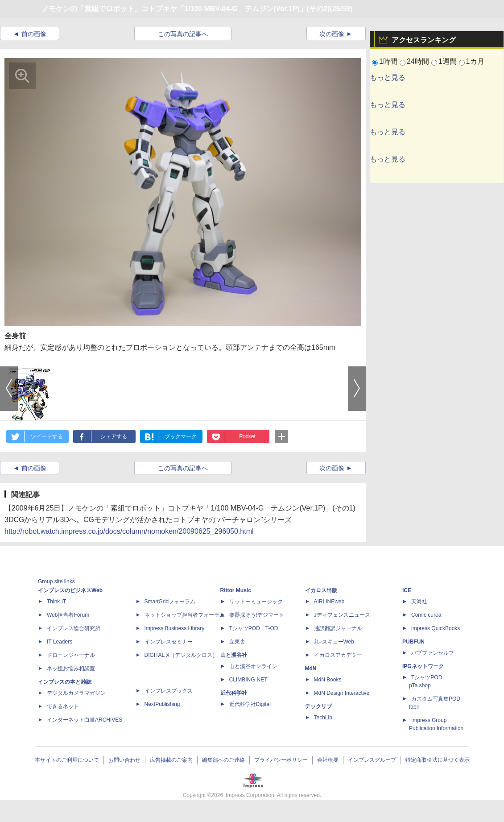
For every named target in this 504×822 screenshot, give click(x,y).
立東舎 (237, 642)
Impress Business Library (175, 628)
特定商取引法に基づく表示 (438, 760)
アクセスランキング (424, 40)
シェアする (114, 436)
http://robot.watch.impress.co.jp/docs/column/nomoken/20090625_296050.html (129, 531)
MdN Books (328, 680)
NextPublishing (162, 704)
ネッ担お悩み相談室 (71, 668)
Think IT (56, 602)
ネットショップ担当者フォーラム (185, 615)
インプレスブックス (169, 691)
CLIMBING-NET (248, 680)
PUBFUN (413, 642)
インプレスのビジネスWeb (70, 590)
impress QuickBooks (436, 628)
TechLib (323, 718)
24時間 (418, 61)
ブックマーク (181, 436)
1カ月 (475, 61)
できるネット (63, 706)
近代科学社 (234, 693)
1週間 (448, 61)
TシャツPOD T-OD (254, 628)
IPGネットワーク (423, 666)
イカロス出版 (321, 590)
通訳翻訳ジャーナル (338, 628)
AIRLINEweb (329, 602)
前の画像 (34, 34)
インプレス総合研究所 (74, 628)
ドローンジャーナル (71, 655)
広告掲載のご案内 (171, 760)
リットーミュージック (256, 602)
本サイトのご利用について (67, 760)
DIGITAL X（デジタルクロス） (181, 655)
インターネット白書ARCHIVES (85, 720)
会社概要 (328, 760)
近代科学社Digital (250, 704)
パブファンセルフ (433, 653)
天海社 (419, 602)
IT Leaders (60, 642)
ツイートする (47, 436)
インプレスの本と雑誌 (65, 682)
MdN (311, 668)
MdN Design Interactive (342, 693)
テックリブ (318, 706)
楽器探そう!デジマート (257, 615)
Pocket (247, 436)
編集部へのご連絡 (223, 760)
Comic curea (426, 615)
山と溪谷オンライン (253, 666)
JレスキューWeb (334, 642)
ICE (407, 590)
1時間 (388, 61)
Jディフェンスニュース (342, 615)
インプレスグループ (372, 760)
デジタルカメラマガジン (76, 693)
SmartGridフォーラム (170, 602)
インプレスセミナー (169, 642)
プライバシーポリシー (281, 760)
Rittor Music (236, 590)
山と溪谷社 (234, 655)
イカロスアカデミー (338, 655)
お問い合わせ (124, 760)
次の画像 (332, 34)
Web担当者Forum (68, 615)
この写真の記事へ (183, 34)
